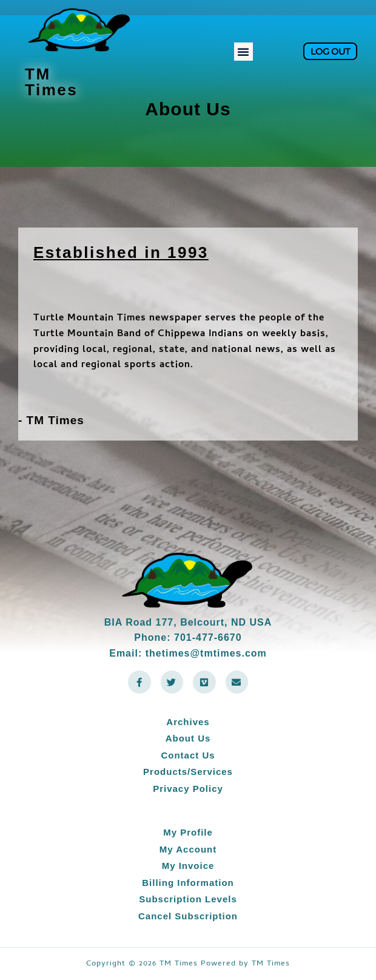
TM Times (51, 82)
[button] (243, 52)
